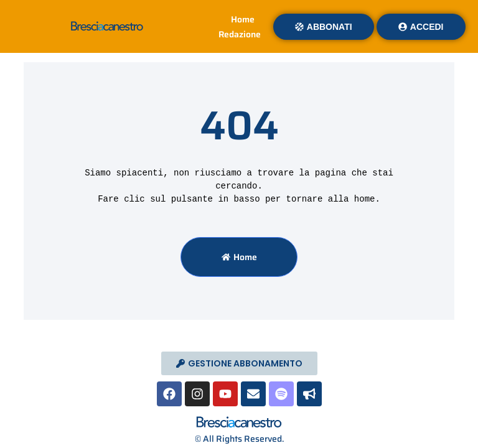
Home (243, 19)
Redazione (240, 34)
